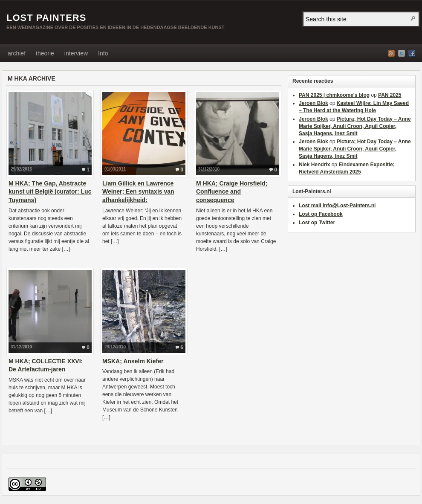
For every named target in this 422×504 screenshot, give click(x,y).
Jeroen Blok (314, 103)
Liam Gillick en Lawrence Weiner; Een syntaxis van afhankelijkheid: (138, 192)
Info (103, 53)
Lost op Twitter (317, 223)
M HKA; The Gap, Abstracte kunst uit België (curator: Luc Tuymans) (50, 192)
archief (17, 53)
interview (76, 53)
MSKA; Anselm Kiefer (133, 361)
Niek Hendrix (314, 165)
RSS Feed (391, 53)
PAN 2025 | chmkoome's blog (334, 95)
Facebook (412, 53)
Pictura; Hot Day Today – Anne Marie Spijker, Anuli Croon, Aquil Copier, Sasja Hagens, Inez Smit (355, 126)
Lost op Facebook (321, 214)
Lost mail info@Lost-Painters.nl (337, 206)
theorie (45, 53)
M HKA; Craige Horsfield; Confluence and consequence (232, 192)
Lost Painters (46, 18)
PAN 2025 (390, 95)
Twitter (402, 53)
